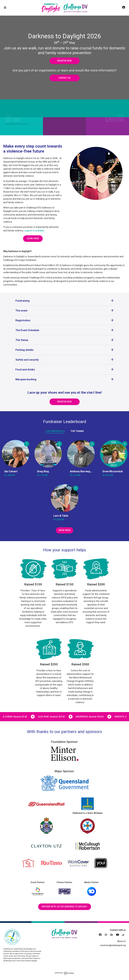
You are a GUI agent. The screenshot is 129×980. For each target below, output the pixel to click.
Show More (64, 530)
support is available (34, 231)
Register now (64, 61)
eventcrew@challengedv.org (113, 945)
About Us (122, 941)
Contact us (64, 78)
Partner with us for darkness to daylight (65, 907)
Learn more (33, 239)
